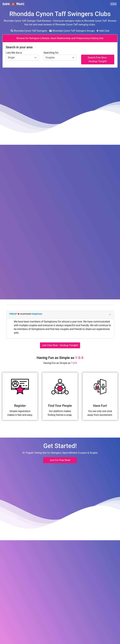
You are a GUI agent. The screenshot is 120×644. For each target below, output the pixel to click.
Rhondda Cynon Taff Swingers (29, 31)
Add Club (103, 31)
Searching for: (51, 53)
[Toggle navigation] (114, 4)
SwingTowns (37, 314)
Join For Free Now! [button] (60, 460)
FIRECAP (13, 314)
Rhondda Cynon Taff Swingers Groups (72, 31)
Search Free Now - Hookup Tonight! (98, 59)
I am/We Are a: (14, 53)
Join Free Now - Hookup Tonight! (60, 345)
